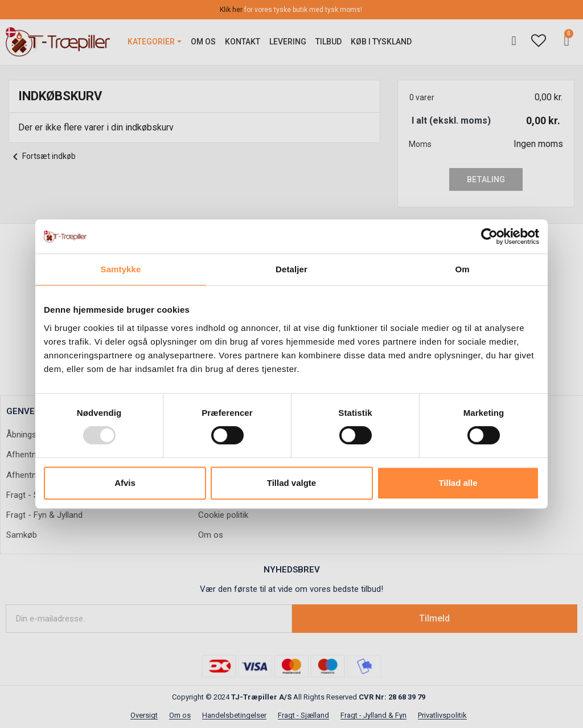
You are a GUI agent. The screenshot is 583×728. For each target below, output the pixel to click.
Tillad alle (458, 483)
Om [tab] (462, 269)
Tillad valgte (291, 483)
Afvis (125, 483)
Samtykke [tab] (121, 269)
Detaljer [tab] (291, 269)
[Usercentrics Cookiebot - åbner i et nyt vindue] (489, 236)
